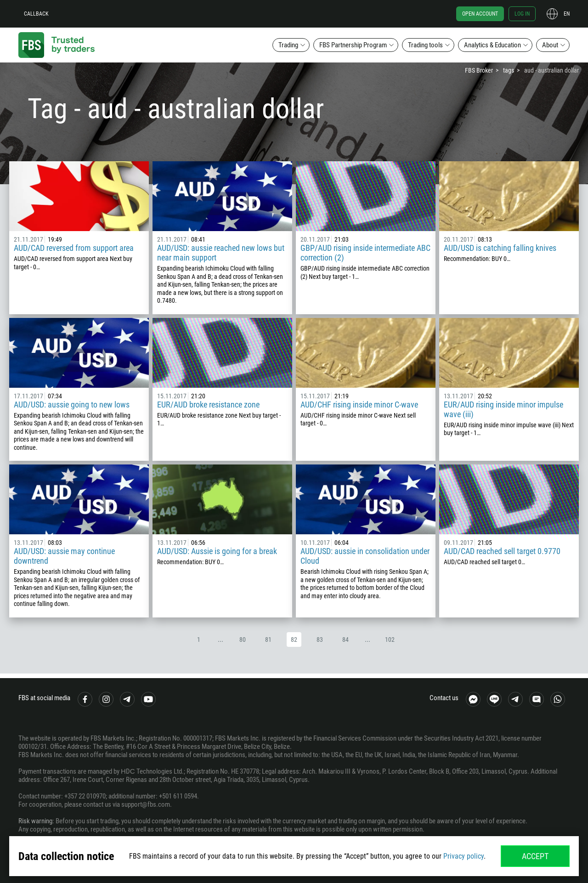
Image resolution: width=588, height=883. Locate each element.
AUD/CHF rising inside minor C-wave (359, 405)
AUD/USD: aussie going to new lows (72, 405)
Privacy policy (464, 856)
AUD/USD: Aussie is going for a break (217, 551)
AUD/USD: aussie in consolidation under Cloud (365, 556)
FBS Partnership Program (353, 45)
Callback (36, 14)
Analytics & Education (492, 45)
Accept (535, 856)
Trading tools (425, 45)
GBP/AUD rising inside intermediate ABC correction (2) (365, 253)
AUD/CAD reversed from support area (74, 248)
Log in (522, 14)
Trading (288, 45)
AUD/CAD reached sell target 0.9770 (502, 551)
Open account (480, 14)
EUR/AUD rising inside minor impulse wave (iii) (503, 409)
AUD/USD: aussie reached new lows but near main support (221, 253)
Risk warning (35, 821)
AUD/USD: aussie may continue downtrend (64, 556)
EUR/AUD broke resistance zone (208, 405)
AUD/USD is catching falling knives (500, 248)
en (567, 14)
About (550, 45)
